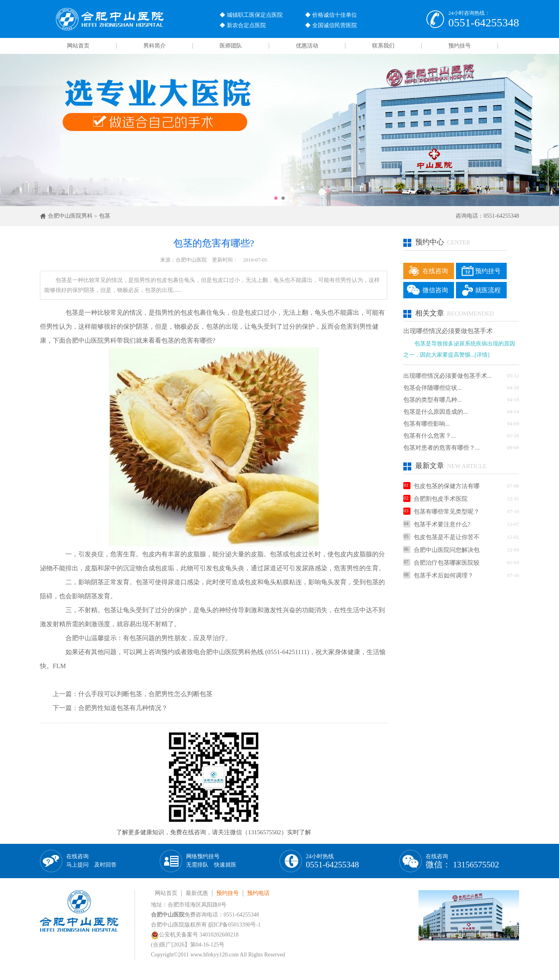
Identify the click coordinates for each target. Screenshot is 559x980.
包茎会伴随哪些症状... (432, 388)
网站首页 (78, 46)
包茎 (105, 216)
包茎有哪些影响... (426, 424)
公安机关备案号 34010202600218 (195, 935)
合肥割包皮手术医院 (435, 499)
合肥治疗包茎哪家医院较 (441, 563)
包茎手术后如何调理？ (438, 575)
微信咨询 (435, 290)
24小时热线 (332, 861)
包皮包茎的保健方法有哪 (441, 486)
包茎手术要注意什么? (437, 524)
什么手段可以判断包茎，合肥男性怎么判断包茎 (145, 694)
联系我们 (383, 46)
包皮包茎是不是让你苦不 (441, 537)
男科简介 (155, 46)
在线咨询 (435, 271)
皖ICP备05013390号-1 (235, 925)
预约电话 (258, 893)
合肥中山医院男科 (70, 216)
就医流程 (488, 290)
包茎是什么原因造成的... (435, 412)
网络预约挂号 (211, 861)
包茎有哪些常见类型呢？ (441, 512)
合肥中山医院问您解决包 (441, 550)
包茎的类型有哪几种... (432, 400)
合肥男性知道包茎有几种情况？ (123, 708)
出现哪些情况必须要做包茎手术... (447, 376)
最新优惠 (197, 893)
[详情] (482, 355)
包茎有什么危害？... (429, 436)
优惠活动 (307, 46)
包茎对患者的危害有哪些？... (441, 448)
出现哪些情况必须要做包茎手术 (448, 331)
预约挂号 (460, 46)
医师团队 (231, 46)
